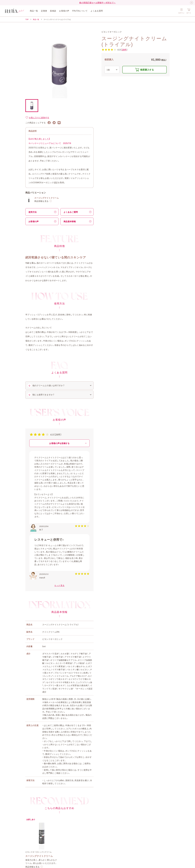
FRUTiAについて (80, 11)
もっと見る (59, 585)
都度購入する (147, 70)
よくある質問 (97, 11)
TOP (27, 19)
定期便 (44, 11)
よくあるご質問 (71, 212)
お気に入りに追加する (37, 118)
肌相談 (53, 11)
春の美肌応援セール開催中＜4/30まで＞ (97, 2)
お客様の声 (64, 11)
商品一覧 (34, 11)
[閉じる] (192, 3)
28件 (124, 50)
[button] (32, 106)
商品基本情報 (70, 221)
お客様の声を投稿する (59, 443)
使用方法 (33, 212)
